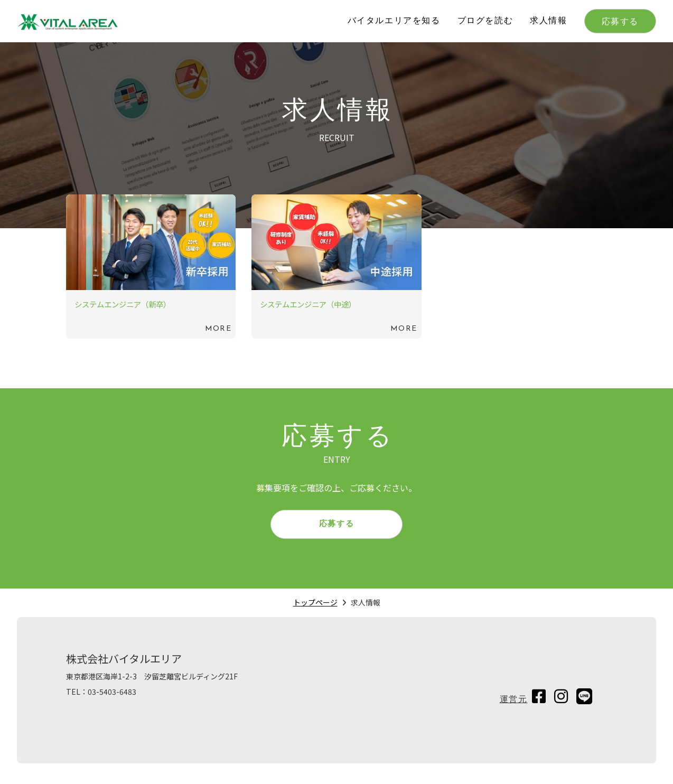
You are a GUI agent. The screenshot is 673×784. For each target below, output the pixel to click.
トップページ (315, 606)
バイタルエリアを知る (394, 21)
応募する (620, 22)
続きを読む (151, 267)
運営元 (514, 704)
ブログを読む (485, 21)
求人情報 (548, 21)
